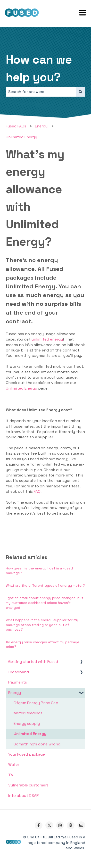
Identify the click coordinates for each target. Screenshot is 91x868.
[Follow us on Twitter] (49, 825)
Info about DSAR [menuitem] (24, 796)
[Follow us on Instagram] (60, 825)
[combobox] (41, 92)
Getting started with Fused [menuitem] (33, 662)
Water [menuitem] (14, 764)
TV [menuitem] (11, 775)
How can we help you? (39, 68)
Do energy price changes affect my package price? (43, 644)
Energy (41, 126)
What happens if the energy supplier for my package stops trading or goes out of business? (42, 625)
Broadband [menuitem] (19, 672)
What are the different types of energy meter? (45, 585)
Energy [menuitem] (15, 693)
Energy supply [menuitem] (27, 723)
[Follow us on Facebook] (39, 825)
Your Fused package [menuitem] (27, 754)
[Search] (81, 92)
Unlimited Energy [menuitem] (30, 734)
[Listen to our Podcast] (71, 825)
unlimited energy (47, 339)
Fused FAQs (16, 126)
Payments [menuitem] (18, 682)
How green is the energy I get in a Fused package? (39, 571)
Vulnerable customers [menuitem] (28, 785)
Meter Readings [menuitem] (28, 713)
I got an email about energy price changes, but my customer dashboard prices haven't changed (45, 603)
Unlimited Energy (21, 137)
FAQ (37, 491)
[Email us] (81, 825)
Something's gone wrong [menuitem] (37, 744)
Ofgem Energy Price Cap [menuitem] (36, 703)
